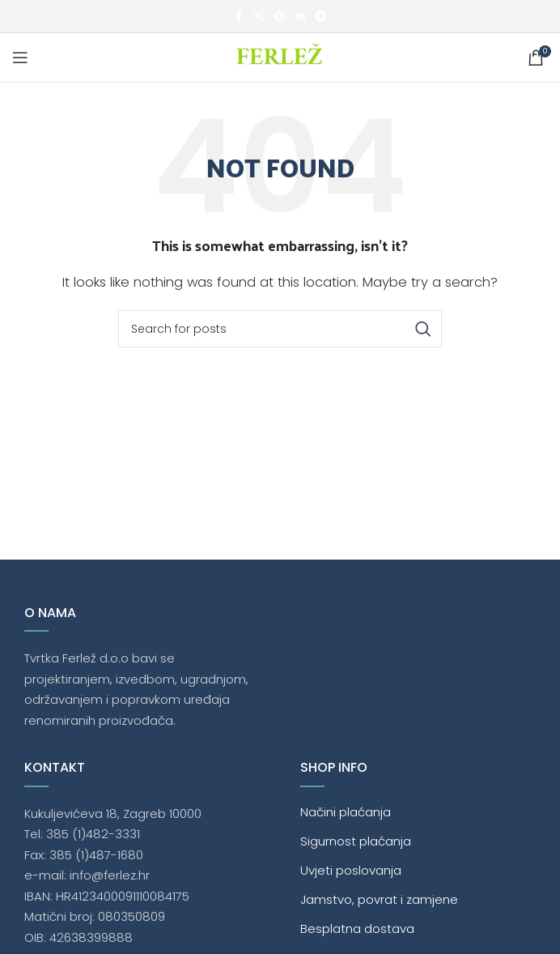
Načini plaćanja (346, 812)
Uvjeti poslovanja (351, 870)
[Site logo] (280, 56)
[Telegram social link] (320, 17)
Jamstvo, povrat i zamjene (379, 899)
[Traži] (280, 329)
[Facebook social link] (239, 17)
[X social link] (259, 17)
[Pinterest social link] (280, 17)
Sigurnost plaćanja (356, 841)
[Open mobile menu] (20, 57)
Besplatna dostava (357, 928)
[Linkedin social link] (300, 17)
